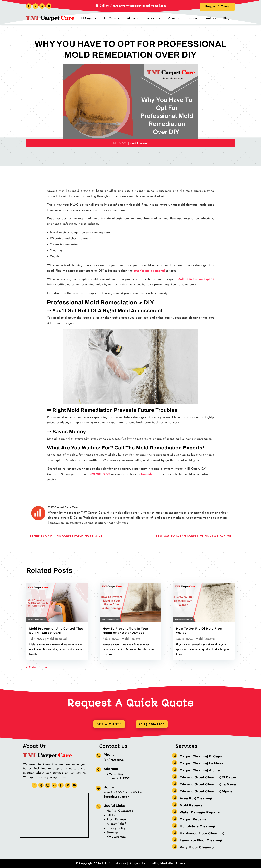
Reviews (193, 18)
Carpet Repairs (193, 819)
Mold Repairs (191, 805)
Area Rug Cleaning (196, 798)
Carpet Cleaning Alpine (200, 770)
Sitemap (112, 833)
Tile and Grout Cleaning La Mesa (208, 784)
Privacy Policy (116, 828)
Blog (226, 18)
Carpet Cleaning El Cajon (202, 756)
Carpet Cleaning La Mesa (202, 763)
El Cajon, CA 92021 (117, 778)
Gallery (211, 18)
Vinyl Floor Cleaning (197, 847)
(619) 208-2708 (152, 724)
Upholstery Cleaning (197, 826)
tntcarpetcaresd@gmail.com (148, 6)
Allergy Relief (116, 824)
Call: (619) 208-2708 (112, 6)
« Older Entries (37, 668)
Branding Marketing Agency (166, 864)
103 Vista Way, (114, 774)
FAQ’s (111, 815)
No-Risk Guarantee (120, 811)
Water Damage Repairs (200, 812)
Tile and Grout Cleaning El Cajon (208, 777)
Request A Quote (217, 7)
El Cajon (87, 18)
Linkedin (147, 474)
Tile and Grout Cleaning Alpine (206, 791)
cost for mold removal (149, 271)
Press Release (116, 820)
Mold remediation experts (196, 279)
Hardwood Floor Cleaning (202, 833)
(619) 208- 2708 (99, 474)
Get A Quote (109, 724)
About (173, 18)
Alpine (131, 18)
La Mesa (110, 18)
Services (152, 18)
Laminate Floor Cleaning (201, 840)
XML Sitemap (116, 837)
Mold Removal (139, 144)
